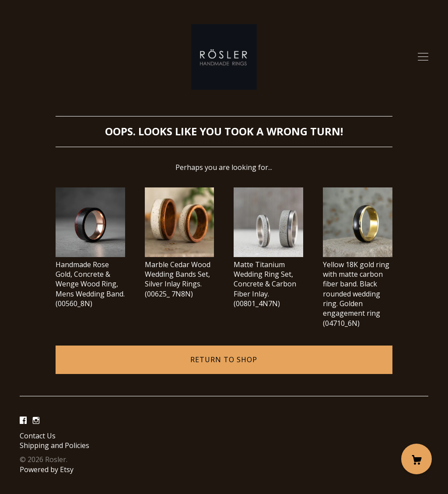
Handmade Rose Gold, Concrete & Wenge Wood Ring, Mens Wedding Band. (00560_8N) (90, 279)
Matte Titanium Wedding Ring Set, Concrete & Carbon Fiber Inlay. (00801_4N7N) (268, 279)
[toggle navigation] (423, 57)
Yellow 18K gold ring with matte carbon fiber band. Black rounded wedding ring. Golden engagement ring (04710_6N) (358, 289)
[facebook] (23, 421)
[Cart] (416, 459)
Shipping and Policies (54, 445)
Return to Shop (224, 360)
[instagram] (36, 421)
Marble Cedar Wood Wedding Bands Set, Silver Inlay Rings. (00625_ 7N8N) (180, 274)
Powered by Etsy (47, 469)
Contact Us (38, 436)
